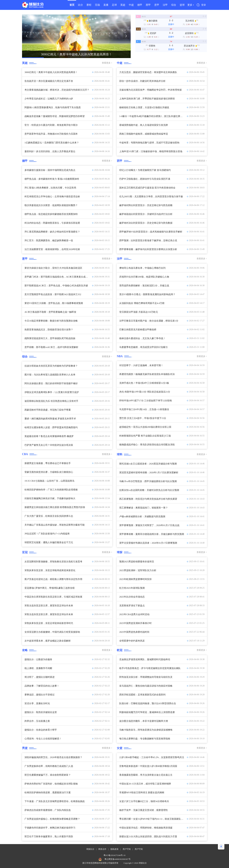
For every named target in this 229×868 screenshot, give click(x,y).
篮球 (182, 5)
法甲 (165, 5)
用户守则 (127, 849)
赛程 (89, 5)
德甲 (140, 5)
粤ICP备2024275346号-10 (114, 855)
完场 (97, 5)
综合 (174, 5)
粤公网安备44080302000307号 (118, 859)
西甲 (148, 5)
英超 (123, 5)
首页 (72, 5)
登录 (204, 5)
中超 (131, 5)
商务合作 (102, 849)
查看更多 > (107, 63)
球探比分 (90, 849)
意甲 (157, 5)
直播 (106, 5)
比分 (80, 5)
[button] (27, 36)
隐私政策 (114, 849)
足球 (114, 5)
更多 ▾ (191, 5)
